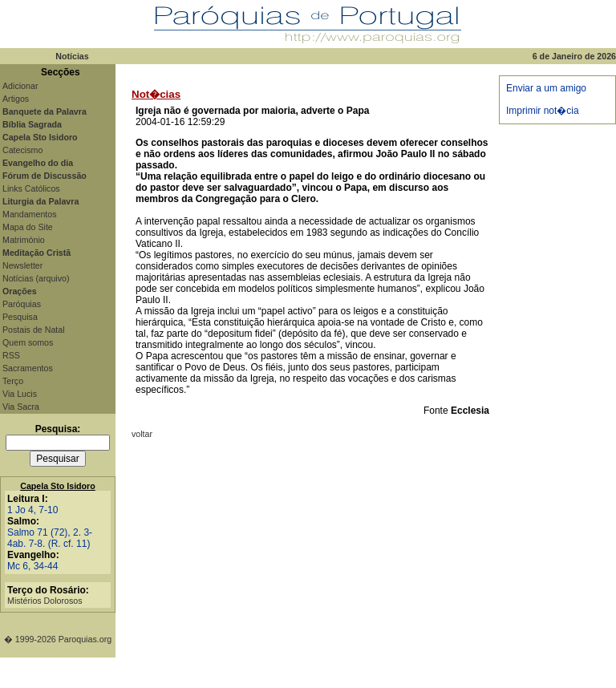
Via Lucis (20, 394)
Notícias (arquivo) (36, 278)
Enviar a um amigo (546, 88)
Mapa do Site (28, 227)
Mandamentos (30, 214)
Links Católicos (31, 188)
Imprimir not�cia (543, 111)
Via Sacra (21, 407)
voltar (142, 434)
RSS (11, 355)
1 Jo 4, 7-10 (32, 510)
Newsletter (22, 265)
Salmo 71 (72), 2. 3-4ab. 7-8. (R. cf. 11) (50, 538)
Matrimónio (24, 240)
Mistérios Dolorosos (45, 601)
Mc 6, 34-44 (32, 566)
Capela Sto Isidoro (58, 486)
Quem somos (28, 342)
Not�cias (156, 94)
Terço (13, 381)
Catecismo (22, 150)
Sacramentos (28, 368)
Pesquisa (20, 317)
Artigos (16, 99)
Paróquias (22, 304)
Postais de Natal (34, 330)
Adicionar (20, 86)
